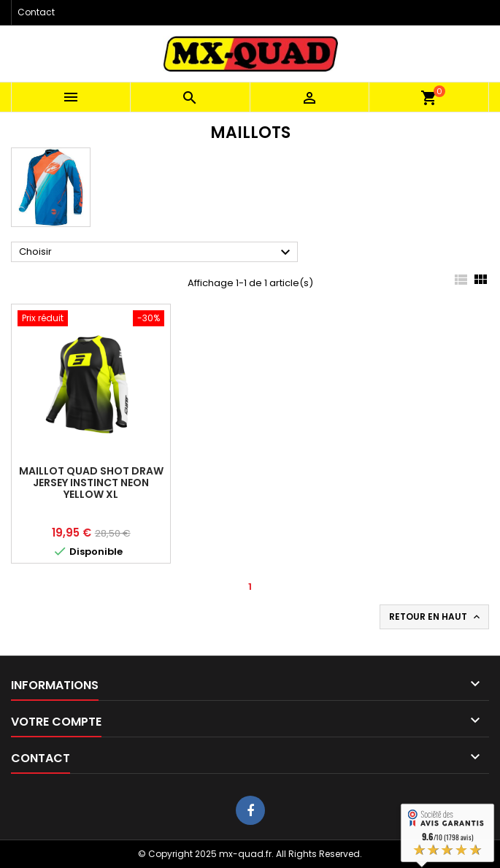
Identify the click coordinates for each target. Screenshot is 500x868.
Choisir (157, 253)
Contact (36, 12)
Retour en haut (436, 617)
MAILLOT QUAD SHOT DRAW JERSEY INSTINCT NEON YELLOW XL (91, 483)
